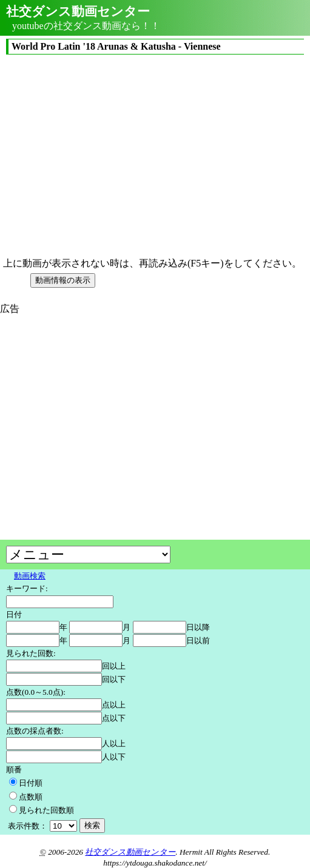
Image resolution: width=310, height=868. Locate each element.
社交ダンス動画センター (130, 852)
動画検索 (30, 576)
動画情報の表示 (63, 280)
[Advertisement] (102, 400)
